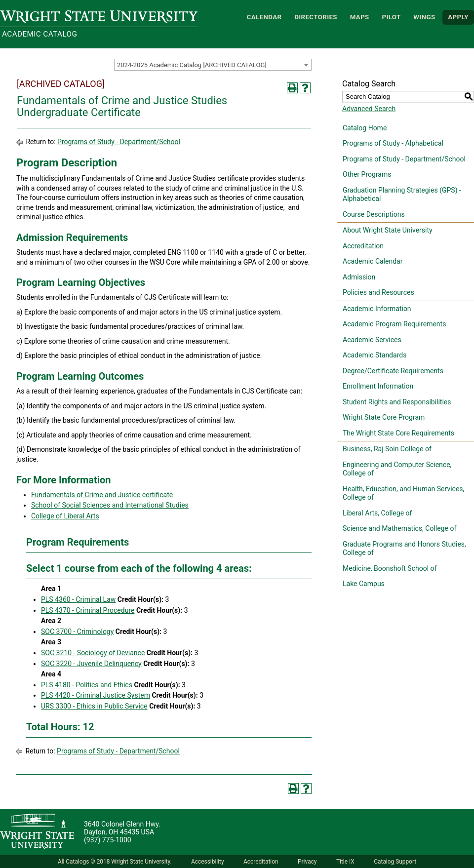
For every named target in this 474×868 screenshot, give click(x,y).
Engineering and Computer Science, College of (397, 469)
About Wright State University (388, 230)
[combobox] (213, 65)
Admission (359, 277)
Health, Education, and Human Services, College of (403, 493)
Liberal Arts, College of (377, 513)
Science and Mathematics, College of (399, 528)
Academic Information (377, 309)
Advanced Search (369, 109)
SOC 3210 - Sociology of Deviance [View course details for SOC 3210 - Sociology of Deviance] (93, 653)
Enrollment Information (378, 386)
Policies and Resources (378, 292)
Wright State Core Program (384, 417)
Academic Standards (375, 355)
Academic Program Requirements (394, 324)
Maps (360, 17)
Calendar (264, 17)
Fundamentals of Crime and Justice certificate (102, 495)
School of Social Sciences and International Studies (110, 505)
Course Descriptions (374, 214)
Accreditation (363, 246)
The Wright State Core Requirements (398, 433)
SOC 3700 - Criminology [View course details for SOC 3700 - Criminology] (77, 631)
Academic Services (372, 340)
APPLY (458, 17)
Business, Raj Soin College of (387, 449)
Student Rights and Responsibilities (397, 402)
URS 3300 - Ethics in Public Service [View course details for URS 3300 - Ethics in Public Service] (94, 706)
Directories (316, 17)
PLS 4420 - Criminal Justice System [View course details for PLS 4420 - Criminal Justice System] (96, 695)
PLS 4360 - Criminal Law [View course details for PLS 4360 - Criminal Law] (78, 599)
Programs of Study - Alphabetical (393, 143)
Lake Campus (364, 584)
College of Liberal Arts (65, 516)
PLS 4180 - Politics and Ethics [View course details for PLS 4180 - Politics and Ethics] (87, 685)
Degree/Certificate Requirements (393, 371)
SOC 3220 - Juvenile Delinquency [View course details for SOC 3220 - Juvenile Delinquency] (91, 664)
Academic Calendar (373, 261)
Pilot (391, 17)
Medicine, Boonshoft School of (390, 568)
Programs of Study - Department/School (119, 142)
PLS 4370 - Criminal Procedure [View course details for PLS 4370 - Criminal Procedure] (88, 610)
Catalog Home (365, 128)
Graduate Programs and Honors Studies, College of (404, 549)
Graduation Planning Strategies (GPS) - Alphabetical (402, 195)
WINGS (424, 17)
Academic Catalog (39, 34)
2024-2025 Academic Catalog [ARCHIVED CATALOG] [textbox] (192, 65)
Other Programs (367, 174)
